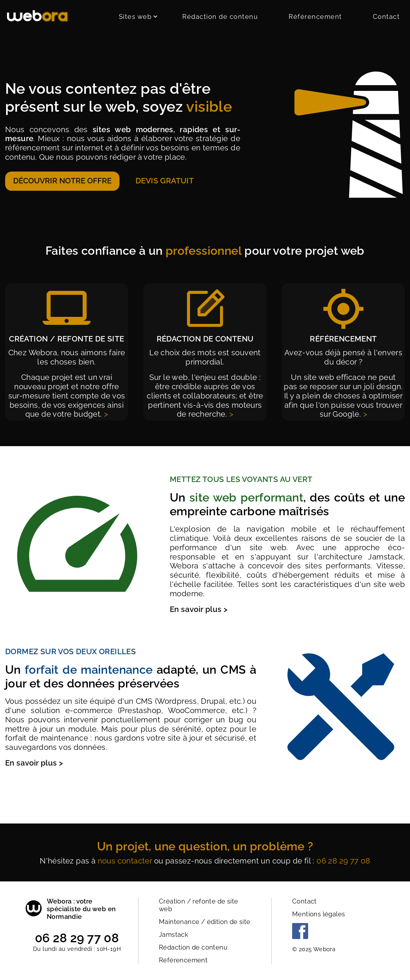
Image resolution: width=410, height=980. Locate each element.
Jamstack (174, 935)
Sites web (138, 17)
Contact (386, 17)
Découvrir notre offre (62, 181)
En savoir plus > (199, 609)
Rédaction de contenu (220, 17)
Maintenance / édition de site (205, 922)
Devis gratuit (165, 181)
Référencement (315, 17)
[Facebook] (300, 937)
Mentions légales (319, 914)
